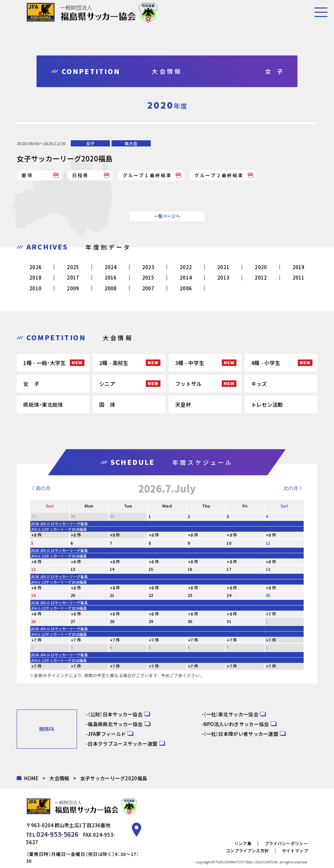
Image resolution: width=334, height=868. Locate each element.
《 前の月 (40, 488)
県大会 (131, 143)
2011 (299, 277)
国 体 (107, 404)
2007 (148, 288)
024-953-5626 (54, 833)
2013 (223, 277)
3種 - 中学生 (190, 363)
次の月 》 (294, 488)
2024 (111, 267)
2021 (223, 267)
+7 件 (271, 614)
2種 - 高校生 (114, 363)
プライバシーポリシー (286, 834)
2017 (73, 277)
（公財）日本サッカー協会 (115, 714)
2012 (261, 277)
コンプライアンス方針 (247, 841)
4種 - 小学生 (266, 363)
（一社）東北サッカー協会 (231, 714)
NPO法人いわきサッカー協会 (236, 724)
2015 (148, 277)
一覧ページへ (167, 216)
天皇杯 (183, 404)
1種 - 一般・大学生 (44, 363)
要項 (27, 175)
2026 (35, 267)
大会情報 (59, 778)
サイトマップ (295, 841)
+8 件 (37, 535)
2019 (299, 267)
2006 (186, 288)
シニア (107, 384)
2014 (186, 277)
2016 (111, 277)
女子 (90, 143)
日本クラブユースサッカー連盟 (122, 744)
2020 (261, 267)
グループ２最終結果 (219, 175)
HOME (31, 778)
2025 (73, 267)
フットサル (189, 384)
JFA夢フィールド (107, 734)
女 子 (31, 384)
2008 (111, 288)
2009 (73, 288)
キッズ (259, 384)
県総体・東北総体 (43, 404)
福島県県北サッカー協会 (115, 724)
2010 (35, 288)
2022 (186, 267)
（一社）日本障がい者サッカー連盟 (241, 734)
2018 (35, 277)
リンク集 (243, 834)
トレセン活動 (267, 404)
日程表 (80, 175)
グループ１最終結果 (147, 175)
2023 (148, 267)
